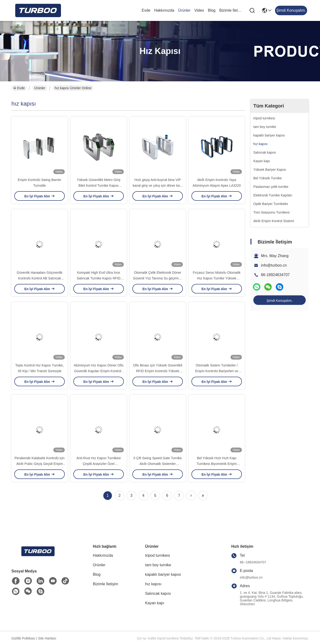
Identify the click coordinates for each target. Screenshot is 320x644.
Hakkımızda (164, 10)
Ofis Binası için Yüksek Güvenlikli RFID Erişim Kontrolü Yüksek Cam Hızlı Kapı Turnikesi (158, 371)
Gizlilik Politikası (23, 638)
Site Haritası (47, 638)
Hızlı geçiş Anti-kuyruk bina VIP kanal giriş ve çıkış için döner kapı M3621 (157, 185)
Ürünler (184, 10)
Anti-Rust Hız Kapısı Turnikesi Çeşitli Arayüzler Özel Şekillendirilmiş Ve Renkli (99, 464)
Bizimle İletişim (231, 10)
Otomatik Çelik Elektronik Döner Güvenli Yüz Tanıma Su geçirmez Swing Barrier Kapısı (158, 278)
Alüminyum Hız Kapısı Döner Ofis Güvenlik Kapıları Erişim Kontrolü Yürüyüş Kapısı (99, 371)
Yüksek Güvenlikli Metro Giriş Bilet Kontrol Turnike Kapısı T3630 (99, 185)
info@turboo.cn (274, 265)
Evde (146, 10)
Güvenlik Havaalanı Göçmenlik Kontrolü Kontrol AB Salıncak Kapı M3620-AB (39, 278)
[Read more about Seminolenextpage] (191, 496)
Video (199, 10)
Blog (212, 10)
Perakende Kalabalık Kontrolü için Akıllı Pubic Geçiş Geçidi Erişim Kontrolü (40, 464)
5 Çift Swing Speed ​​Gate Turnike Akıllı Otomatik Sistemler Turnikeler (157, 464)
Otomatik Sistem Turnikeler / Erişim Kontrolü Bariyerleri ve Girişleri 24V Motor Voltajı (217, 371)
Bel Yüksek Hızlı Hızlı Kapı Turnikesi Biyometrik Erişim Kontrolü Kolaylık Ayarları (217, 464)
